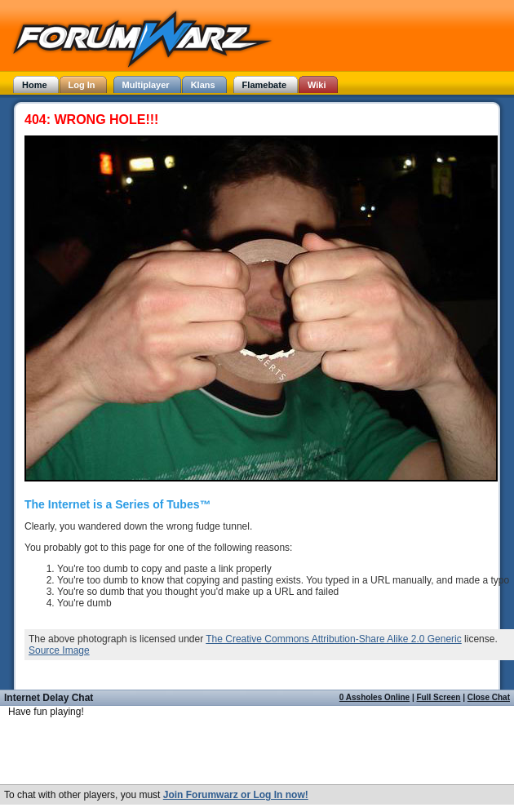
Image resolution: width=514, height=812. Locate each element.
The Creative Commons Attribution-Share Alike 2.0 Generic (333, 639)
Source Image (59, 650)
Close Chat (489, 697)
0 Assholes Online (374, 697)
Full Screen (439, 697)
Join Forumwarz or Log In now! (236, 795)
